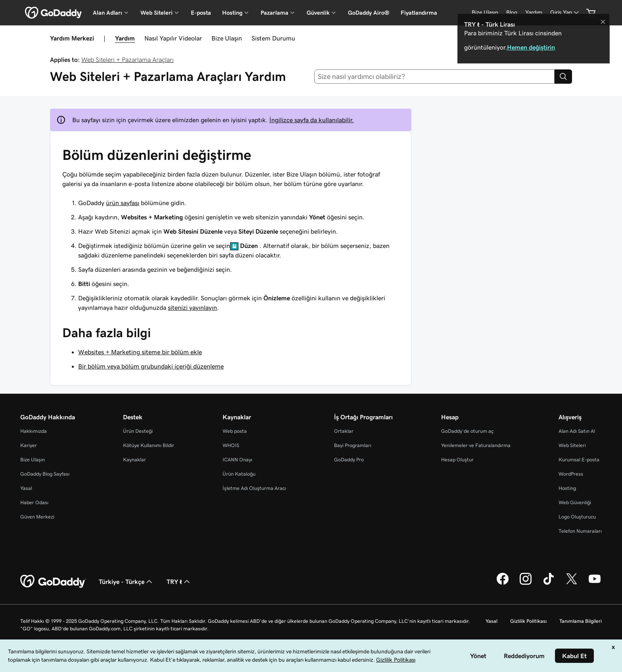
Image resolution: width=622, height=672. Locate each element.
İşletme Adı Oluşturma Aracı (254, 488)
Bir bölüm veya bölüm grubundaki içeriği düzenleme (151, 366)
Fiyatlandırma (419, 13)
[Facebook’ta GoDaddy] (503, 584)
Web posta (235, 431)
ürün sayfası (123, 203)
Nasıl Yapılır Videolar (173, 38)
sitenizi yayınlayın (192, 307)
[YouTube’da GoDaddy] (595, 584)
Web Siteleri (572, 445)
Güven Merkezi (37, 517)
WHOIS (231, 445)
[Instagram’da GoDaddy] (526, 584)
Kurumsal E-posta (579, 460)
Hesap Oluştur (457, 460)
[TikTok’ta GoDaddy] (549, 584)
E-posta (201, 13)
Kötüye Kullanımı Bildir (149, 445)
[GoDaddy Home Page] (53, 582)
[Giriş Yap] (565, 12)
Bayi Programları (353, 445)
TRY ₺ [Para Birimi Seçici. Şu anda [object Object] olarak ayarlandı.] (179, 582)
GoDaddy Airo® (369, 13)
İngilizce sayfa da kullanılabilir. (312, 120)
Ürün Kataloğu (239, 474)
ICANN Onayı (237, 460)
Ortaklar (344, 431)
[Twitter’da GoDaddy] (572, 584)
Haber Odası (34, 502)
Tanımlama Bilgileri (581, 621)
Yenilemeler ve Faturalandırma (476, 445)
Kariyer (29, 445)
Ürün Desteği (138, 431)
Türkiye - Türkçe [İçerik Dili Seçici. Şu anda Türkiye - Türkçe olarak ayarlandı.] (126, 582)
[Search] (563, 77)
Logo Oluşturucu (577, 517)
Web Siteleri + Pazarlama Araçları (128, 60)
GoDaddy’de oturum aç (467, 431)
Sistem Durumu (273, 38)
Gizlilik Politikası (528, 621)
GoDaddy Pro (349, 460)
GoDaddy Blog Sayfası (45, 474)
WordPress (571, 474)
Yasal (26, 488)
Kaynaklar (134, 460)
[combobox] (435, 77)
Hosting (567, 488)
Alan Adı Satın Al (577, 431)
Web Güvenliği (575, 502)
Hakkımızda (34, 431)
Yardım (125, 38)
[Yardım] (534, 12)
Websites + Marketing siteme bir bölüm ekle (140, 352)
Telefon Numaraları (580, 531)
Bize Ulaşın (227, 38)
